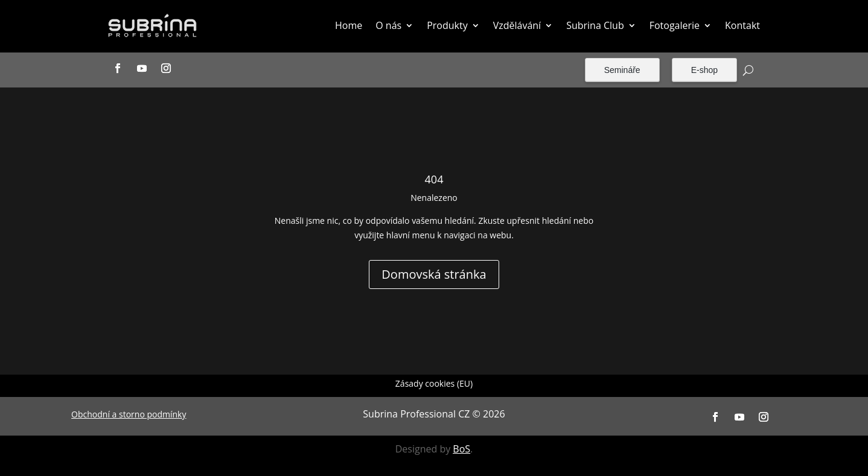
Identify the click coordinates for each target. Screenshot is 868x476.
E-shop (704, 70)
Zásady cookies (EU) (434, 384)
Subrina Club (595, 25)
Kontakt (742, 25)
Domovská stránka (434, 274)
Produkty (447, 25)
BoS (461, 449)
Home (349, 25)
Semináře (622, 70)
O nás (388, 25)
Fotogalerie (675, 25)
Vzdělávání (517, 25)
